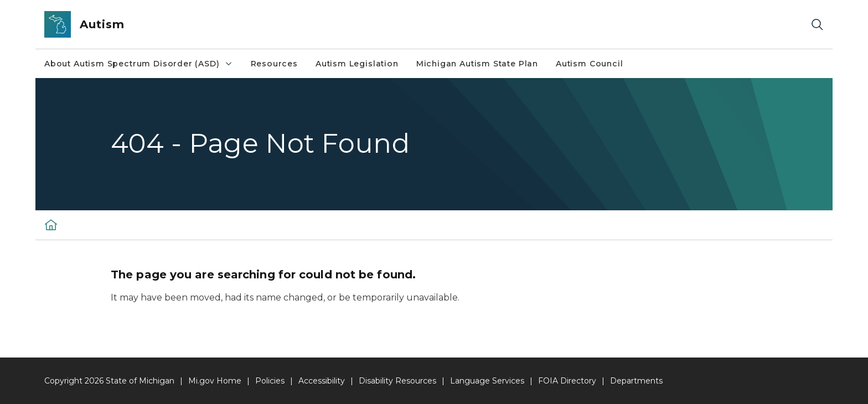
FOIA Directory (567, 381)
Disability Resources (397, 381)
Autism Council (589, 64)
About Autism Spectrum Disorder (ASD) (139, 64)
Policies (270, 381)
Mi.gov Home (215, 381)
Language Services (487, 381)
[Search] (817, 25)
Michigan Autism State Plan (477, 64)
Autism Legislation (357, 64)
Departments (636, 381)
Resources (274, 64)
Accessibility (322, 381)
